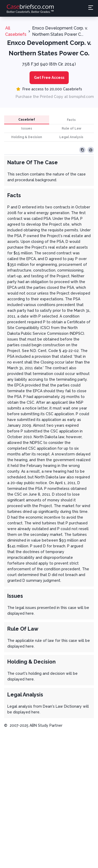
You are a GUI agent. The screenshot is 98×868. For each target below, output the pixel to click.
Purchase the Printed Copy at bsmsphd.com (55, 97)
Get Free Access (49, 78)
